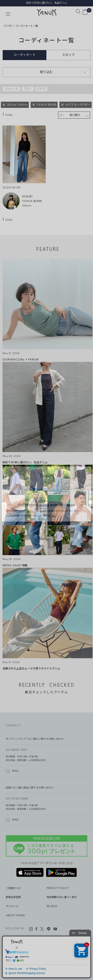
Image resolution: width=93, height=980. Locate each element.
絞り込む (46, 72)
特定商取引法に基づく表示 (62, 897)
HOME (8, 26)
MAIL (15, 771)
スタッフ (68, 55)
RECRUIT (52, 906)
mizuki (27, 197)
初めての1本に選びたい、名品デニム (46, 3)
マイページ (12, 906)
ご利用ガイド (13, 888)
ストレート (11, 89)
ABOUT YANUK (15, 916)
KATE (41, 89)
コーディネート (25, 55)
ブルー (28, 89)
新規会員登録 (13, 897)
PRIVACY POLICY (58, 888)
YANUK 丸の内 (32, 201)
